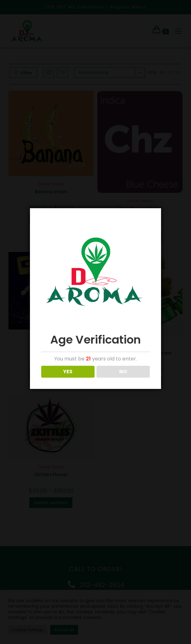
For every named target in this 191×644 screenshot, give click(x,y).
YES (68, 372)
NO (123, 372)
